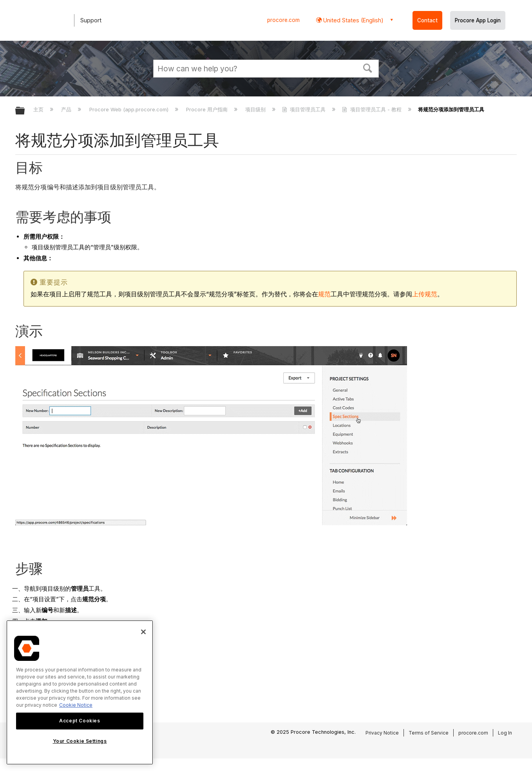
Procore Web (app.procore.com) (130, 109)
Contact (427, 20)
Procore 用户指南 (208, 109)
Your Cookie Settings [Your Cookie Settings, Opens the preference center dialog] (80, 741)
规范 (324, 294)
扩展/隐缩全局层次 (25, 111)
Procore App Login (478, 20)
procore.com (283, 20)
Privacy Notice (382, 733)
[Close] (143, 632)
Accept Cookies (80, 721)
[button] (368, 67)
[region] (80, 692)
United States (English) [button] (353, 20)
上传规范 (425, 294)
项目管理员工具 (305, 109)
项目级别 (256, 109)
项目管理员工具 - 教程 (372, 109)
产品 (67, 109)
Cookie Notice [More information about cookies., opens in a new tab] (76, 705)
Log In (505, 733)
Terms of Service (429, 733)
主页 (39, 109)
